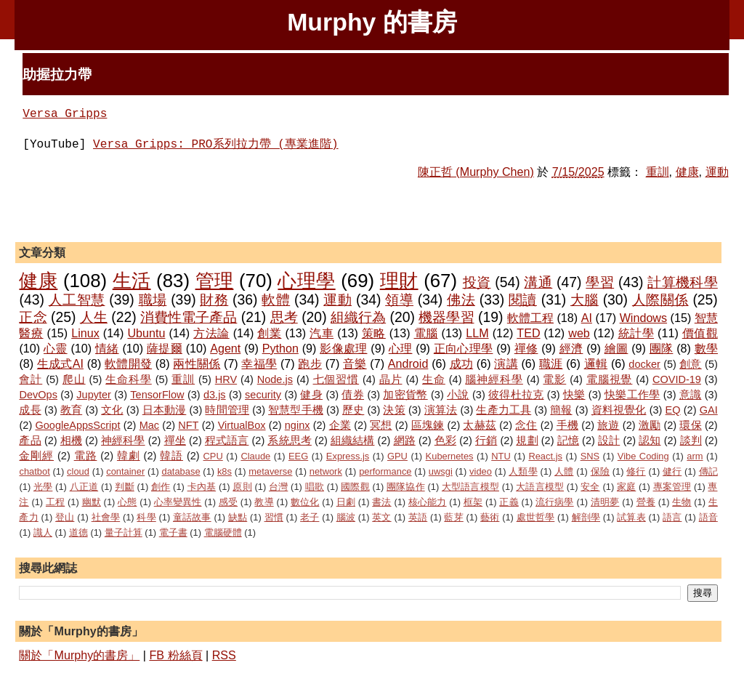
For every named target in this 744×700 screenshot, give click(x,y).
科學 (146, 517)
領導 (399, 299)
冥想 (381, 425)
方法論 (211, 333)
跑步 (310, 363)
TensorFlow (157, 395)
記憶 (568, 440)
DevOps (38, 395)
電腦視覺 (610, 379)
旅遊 (608, 425)
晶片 (391, 379)
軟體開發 (128, 363)
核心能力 (428, 502)
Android (408, 363)
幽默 (92, 502)
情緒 (107, 348)
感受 (228, 502)
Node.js (275, 379)
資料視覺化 (619, 410)
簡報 (561, 410)
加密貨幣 (405, 395)
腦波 (346, 517)
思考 (284, 317)
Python (280, 348)
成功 (462, 363)
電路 (86, 456)
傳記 (708, 471)
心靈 (56, 348)
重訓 (658, 172)
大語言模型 (540, 487)
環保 (690, 425)
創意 (691, 364)
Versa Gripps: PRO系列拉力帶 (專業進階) (216, 145)
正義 (509, 502)
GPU (397, 456)
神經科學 (123, 440)
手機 (567, 425)
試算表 (631, 517)
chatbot (34, 471)
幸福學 (259, 363)
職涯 (551, 363)
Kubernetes (450, 456)
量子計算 (124, 532)
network (326, 471)
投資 (477, 282)
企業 (340, 425)
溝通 (538, 282)
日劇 (346, 502)
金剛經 (36, 456)
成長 (30, 410)
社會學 (106, 517)
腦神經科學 (494, 379)
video (481, 471)
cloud (78, 471)
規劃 (527, 440)
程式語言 (227, 440)
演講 (506, 363)
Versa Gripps (65, 114)
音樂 (355, 363)
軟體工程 (530, 318)
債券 (353, 395)
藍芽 (453, 517)
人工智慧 (77, 299)
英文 (381, 517)
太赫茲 (480, 425)
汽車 (322, 333)
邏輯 (596, 363)
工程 (55, 502)
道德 (78, 532)
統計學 (636, 333)
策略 (374, 333)
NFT (188, 425)
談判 (691, 440)
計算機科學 (683, 282)
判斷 (124, 487)
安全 (590, 487)
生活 (132, 281)
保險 (600, 471)
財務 (214, 299)
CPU (213, 456)
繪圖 (616, 348)
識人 (43, 532)
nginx (298, 425)
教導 (264, 502)
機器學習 (446, 317)
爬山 (74, 379)
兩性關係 (197, 363)
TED (528, 333)
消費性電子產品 (189, 317)
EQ (673, 410)
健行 (672, 471)
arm (695, 456)
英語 (418, 517)
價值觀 (700, 333)
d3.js (215, 395)
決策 (394, 410)
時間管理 (227, 410)
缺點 (238, 517)
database (181, 471)
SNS (590, 456)
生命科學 (129, 379)
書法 (381, 502)
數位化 (305, 502)
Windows (643, 318)
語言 (672, 517)
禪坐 (175, 440)
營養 (646, 502)
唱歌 (315, 487)
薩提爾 (165, 348)
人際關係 (660, 299)
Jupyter (94, 395)
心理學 (306, 281)
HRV (226, 379)
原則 (242, 487)
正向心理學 (464, 348)
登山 (65, 517)
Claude (255, 456)
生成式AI (60, 363)
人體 (564, 471)
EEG (298, 456)
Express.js (348, 456)
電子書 (173, 532)
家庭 (626, 487)
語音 (708, 517)
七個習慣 (336, 379)
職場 (153, 299)
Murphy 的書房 (372, 22)
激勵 (650, 425)
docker (644, 364)
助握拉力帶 (57, 74)
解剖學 (586, 517)
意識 (691, 395)
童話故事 (192, 517)
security (263, 395)
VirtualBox (242, 425)
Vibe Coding (643, 456)
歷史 (353, 410)
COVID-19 (677, 379)
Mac (149, 425)
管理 (215, 281)
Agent (225, 348)
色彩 (445, 440)
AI (587, 318)
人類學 (523, 471)
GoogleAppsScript (77, 425)
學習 (600, 282)
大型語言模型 (470, 487)
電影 (554, 379)
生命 (434, 379)
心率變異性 (178, 502)
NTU (501, 456)
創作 (161, 487)
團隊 (662, 348)
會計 (31, 379)
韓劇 (129, 456)
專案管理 (672, 487)
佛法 (461, 299)
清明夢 (605, 502)
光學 (43, 487)
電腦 (426, 333)
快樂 (574, 395)
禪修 (526, 348)
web (579, 333)
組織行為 (358, 317)
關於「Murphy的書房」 (79, 655)
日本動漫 (165, 410)
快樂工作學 (632, 395)
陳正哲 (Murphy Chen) (476, 172)
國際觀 (355, 487)
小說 (458, 395)
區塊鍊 (428, 425)
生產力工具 (504, 410)
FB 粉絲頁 (175, 655)
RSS (224, 655)
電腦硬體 (223, 532)
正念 (33, 317)
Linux (85, 333)
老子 (310, 517)
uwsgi (441, 471)
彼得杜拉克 (516, 395)
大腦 (585, 299)
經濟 (571, 348)
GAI (709, 410)
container (125, 471)
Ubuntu (146, 333)
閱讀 (523, 299)
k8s (225, 471)
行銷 (486, 440)
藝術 (490, 517)
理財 (399, 281)
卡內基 (202, 487)
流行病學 (555, 502)
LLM (477, 333)
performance (385, 471)
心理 (401, 348)
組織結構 (352, 440)
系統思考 (289, 440)
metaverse (270, 471)
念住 (526, 425)
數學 (706, 348)
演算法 (441, 410)
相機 (71, 440)
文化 (112, 410)
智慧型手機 (296, 410)
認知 (650, 440)
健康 (687, 172)
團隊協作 (406, 487)
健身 (311, 395)
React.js (545, 456)
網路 (405, 440)
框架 (473, 502)
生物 (682, 502)
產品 (30, 440)
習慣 (274, 517)
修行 (636, 471)
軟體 (276, 299)
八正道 (84, 487)
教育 (71, 410)
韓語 (171, 456)
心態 (127, 502)
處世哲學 (536, 517)
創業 (269, 333)
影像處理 (343, 348)
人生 (94, 317)
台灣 (278, 487)
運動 (717, 172)
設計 (609, 440)
